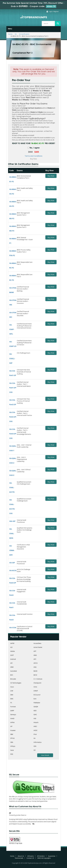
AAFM (12, 643)
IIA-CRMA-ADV (12, 550)
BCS (12, 675)
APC (35, 659)
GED (35, 711)
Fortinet (13, 707)
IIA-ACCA (13, 570)
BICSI (35, 675)
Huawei (13, 730)
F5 (11, 703)
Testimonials (19, 858)
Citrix (35, 687)
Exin (35, 699)
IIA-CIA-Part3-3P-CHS (13, 434)
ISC (35, 750)
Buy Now (51, 176)
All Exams (30, 856)
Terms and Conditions (33, 156)
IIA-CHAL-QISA (12, 533)
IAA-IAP (12, 521)
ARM (12, 667)
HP (11, 727)
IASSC (35, 730)
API (11, 663)
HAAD (12, 719)
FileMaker (37, 703)
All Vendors (41, 856)
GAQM (36, 707)
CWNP (36, 691)
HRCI (35, 727)
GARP (12, 711)
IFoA (35, 734)
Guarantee (52, 856)
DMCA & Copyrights (44, 858)
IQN (35, 746)
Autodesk (14, 671)
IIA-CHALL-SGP (12, 358)
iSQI (12, 754)
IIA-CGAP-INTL (12, 329)
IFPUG (12, 738)
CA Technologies (16, 683)
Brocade (13, 679)
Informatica (37, 742)
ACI (11, 647)
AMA (35, 655)
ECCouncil (37, 695)
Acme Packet (38, 647)
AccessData (37, 643)
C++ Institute (38, 679)
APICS (36, 663)
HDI (35, 719)
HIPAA (12, 723)
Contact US (30, 858)
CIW (12, 691)
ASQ (35, 667)
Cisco (12, 687)
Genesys (13, 715)
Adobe (13, 651)
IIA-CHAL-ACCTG (12, 487)
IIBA (12, 742)
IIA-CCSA (13, 628)
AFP (35, 651)
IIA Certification (24, 34)
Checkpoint (37, 683)
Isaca (12, 750)
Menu (10, 29)
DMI (12, 695)
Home (10, 34)
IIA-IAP (12, 563)
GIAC (35, 715)
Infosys (13, 746)
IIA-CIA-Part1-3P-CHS (13, 388)
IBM (12, 734)
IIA (16, 34)
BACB (35, 671)
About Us (21, 856)
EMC (12, 699)
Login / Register (54, 11)
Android (13, 659)
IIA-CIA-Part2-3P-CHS (13, 417)
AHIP (12, 655)
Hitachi (36, 723)
